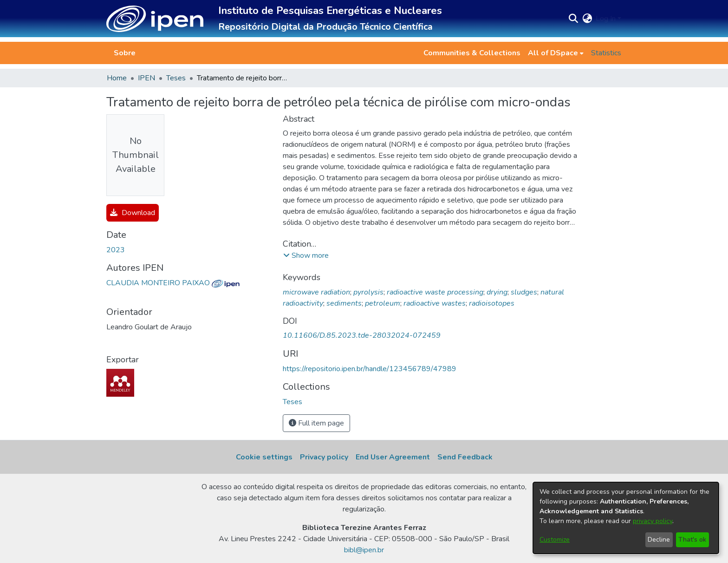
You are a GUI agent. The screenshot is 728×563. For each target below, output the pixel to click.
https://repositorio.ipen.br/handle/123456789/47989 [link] (370, 369)
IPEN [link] (146, 78)
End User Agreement (393, 457)
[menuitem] (556, 53)
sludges (524, 292)
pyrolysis (368, 292)
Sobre (125, 53)
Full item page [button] (316, 423)
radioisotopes (492, 303)
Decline (659, 540)
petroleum (383, 303)
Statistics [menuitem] (606, 53)
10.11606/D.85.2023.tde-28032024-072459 (362, 335)
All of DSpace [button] (553, 53)
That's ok (692, 540)
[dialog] (626, 518)
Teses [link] (176, 78)
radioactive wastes (435, 303)
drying (497, 292)
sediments (344, 303)
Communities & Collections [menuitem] (472, 53)
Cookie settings (264, 457)
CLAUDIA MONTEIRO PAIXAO (173, 283)
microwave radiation (316, 292)
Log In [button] (607, 19)
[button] (155, 19)
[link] (292, 402)
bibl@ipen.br (364, 550)
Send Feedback (465, 457)
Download (133, 213)
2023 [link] (116, 250)
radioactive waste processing (435, 292)
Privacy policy (324, 457)
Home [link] (117, 78)
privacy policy (653, 521)
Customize (555, 540)
